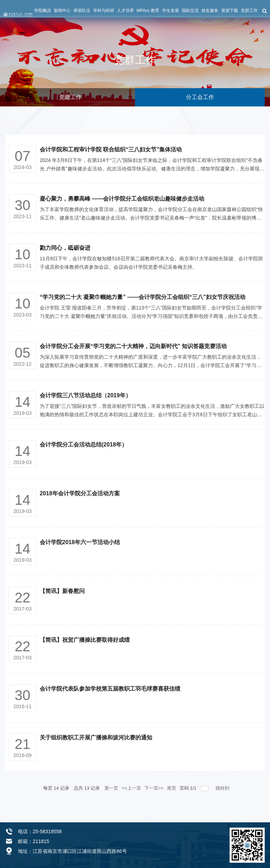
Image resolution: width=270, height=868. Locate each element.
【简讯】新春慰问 (62, 591)
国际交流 (190, 11)
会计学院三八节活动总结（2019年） (85, 395)
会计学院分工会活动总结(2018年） (83, 445)
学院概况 (43, 11)
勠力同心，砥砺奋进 (65, 248)
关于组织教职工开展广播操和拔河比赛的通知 (96, 738)
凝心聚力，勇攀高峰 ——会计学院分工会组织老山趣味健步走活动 (122, 199)
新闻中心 (62, 11)
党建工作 (70, 97)
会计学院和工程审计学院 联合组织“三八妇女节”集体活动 (111, 149)
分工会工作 (200, 97)
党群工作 (249, 11)
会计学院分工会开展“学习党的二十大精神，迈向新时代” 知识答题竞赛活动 (133, 346)
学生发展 (171, 11)
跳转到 (223, 788)
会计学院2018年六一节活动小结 (80, 542)
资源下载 (230, 11)
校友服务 (210, 11)
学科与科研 (104, 11)
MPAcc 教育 (148, 11)
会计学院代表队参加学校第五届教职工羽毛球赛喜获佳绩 (110, 689)
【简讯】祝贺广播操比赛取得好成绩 (85, 640)
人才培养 (126, 11)
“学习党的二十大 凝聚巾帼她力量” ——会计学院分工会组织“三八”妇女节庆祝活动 (143, 297)
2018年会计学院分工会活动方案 (80, 493)
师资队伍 (82, 11)
